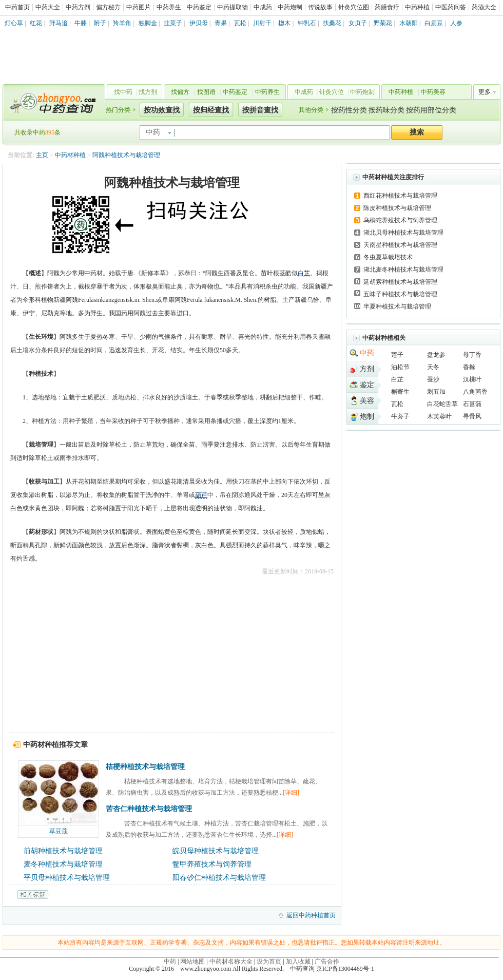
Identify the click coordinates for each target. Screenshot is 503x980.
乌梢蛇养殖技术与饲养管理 (400, 220)
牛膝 (81, 23)
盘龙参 (436, 355)
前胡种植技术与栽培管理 (63, 851)
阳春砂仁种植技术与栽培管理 (219, 878)
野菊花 (383, 23)
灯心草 (14, 23)
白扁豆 (434, 23)
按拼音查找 (260, 110)
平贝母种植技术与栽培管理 (67, 878)
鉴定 (367, 385)
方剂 (367, 369)
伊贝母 (199, 23)
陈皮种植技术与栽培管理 (397, 208)
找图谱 (206, 92)
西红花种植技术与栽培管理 (400, 196)
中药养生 (169, 7)
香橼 (469, 367)
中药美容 (433, 92)
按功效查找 (162, 110)
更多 (485, 92)
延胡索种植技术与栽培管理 (400, 282)
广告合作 (327, 962)
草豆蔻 (59, 831)
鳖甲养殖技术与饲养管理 (212, 864)
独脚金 (148, 23)
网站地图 (192, 962)
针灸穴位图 (354, 7)
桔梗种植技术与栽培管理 (145, 767)
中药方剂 (78, 7)
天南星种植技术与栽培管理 (400, 245)
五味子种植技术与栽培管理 (400, 294)
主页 (42, 155)
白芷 (304, 273)
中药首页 (17, 7)
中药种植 (417, 7)
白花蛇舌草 (442, 404)
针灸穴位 (332, 92)
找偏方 (180, 92)
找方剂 (148, 92)
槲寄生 (400, 392)
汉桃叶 (472, 379)
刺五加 (436, 392)
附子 (100, 23)
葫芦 (201, 495)
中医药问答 (451, 7)
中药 (367, 353)
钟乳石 (307, 23)
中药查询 (52, 103)
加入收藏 (298, 962)
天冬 (433, 367)
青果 (221, 23)
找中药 (123, 92)
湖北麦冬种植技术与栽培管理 (403, 270)
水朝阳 (409, 23)
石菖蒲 (472, 404)
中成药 (263, 7)
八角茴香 (475, 392)
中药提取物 (233, 7)
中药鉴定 (199, 7)
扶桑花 (332, 23)
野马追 (59, 23)
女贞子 (358, 23)
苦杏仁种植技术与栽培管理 (149, 809)
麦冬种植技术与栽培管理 (63, 864)
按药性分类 (349, 110)
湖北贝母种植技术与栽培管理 (403, 233)
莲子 (397, 355)
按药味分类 (386, 110)
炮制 (367, 417)
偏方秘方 (108, 7)
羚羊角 (122, 23)
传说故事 (320, 7)
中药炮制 (290, 7)
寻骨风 (472, 416)
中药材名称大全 (231, 962)
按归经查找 (211, 110)
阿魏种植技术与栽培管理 (126, 155)
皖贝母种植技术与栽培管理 (216, 851)
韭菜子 (173, 23)
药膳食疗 (387, 7)
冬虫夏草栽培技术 (388, 257)
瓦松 (240, 23)
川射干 (262, 23)
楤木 (284, 23)
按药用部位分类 (431, 110)
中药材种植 (70, 155)
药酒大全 (484, 7)
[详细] (291, 793)
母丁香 (472, 355)
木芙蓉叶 (439, 416)
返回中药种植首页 (311, 915)
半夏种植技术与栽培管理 (397, 306)
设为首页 (269, 962)
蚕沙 (433, 379)
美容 (367, 401)
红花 (36, 23)
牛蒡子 (400, 416)
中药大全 (48, 7)
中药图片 (139, 7)
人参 (456, 23)
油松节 (400, 367)
